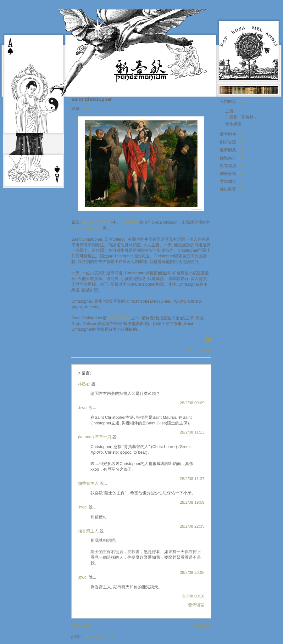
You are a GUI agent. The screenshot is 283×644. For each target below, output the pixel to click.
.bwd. (87, 109)
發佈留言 (196, 605)
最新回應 (233, 150)
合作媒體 (233, 124)
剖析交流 (233, 142)
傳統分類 (233, 174)
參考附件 (233, 134)
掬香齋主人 (88, 483)
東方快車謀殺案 (96, 222)
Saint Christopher (92, 99)
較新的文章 (82, 625)
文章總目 (233, 181)
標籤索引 (233, 158)
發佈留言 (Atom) (100, 637)
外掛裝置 (233, 189)
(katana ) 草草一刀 (95, 437)
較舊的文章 (201, 625)
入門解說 (233, 101)
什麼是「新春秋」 (241, 117)
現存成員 (233, 166)
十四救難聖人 (119, 318)
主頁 (229, 111)
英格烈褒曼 (129, 222)
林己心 (84, 384)
